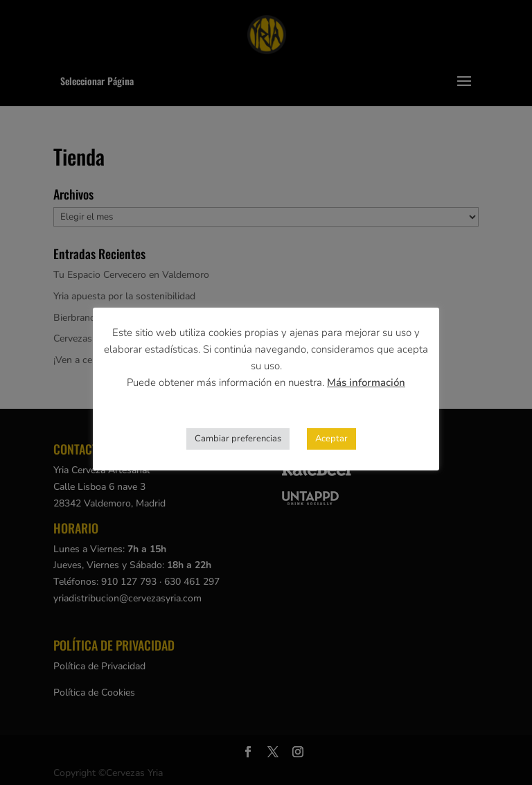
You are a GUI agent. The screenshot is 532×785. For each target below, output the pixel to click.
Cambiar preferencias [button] (238, 439)
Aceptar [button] (331, 439)
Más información (366, 382)
